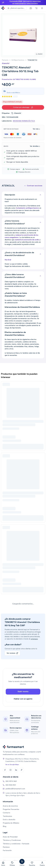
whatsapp (34, 639)
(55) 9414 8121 (9, 785)
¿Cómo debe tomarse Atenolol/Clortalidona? (23, 276)
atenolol (16, 113)
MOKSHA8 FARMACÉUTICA (24, 121)
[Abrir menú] (42, 8)
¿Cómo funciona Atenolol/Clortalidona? (23, 222)
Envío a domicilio (9, 820)
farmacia (5, 60)
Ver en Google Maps (12, 765)
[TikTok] (22, 770)
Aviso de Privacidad (10, 837)
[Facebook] (5, 770)
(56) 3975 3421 (10, 781)
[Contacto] (31, 8)
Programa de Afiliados (11, 823)
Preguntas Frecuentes (11, 809)
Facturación (7, 851)
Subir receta (23, 696)
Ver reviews (12, 653)
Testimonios (7, 816)
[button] (16, 8)
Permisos (6, 847)
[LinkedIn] (16, 770)
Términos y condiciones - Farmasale (16, 844)
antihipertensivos (18, 60)
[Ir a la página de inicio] (3, 8)
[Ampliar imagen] (39, 54)
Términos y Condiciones (12, 840)
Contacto (6, 813)
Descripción (23, 195)
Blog (4, 826)
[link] (32, 60)
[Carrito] (36, 8)
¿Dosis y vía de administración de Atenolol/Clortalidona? (23, 254)
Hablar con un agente (23, 704)
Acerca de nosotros (10, 806)
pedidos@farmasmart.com (14, 789)
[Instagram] (11, 770)
